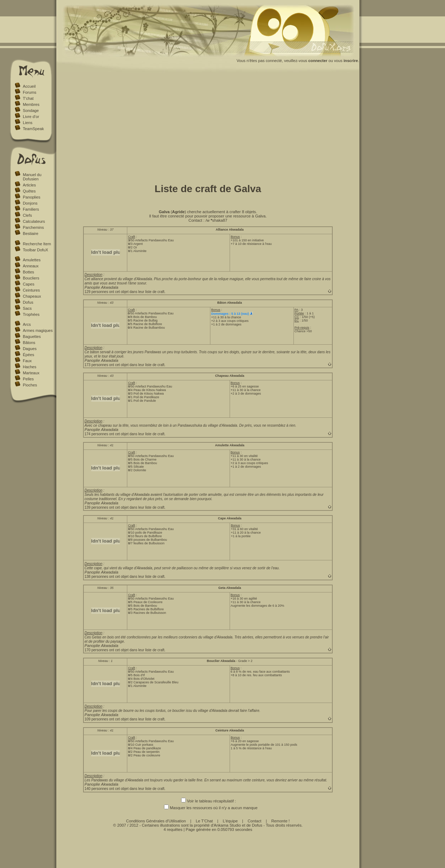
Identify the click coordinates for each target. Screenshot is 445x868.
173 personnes (96, 365)
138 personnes (96, 577)
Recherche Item (37, 244)
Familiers (31, 209)
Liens (28, 123)
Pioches (30, 385)
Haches (30, 367)
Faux (27, 361)
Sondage (31, 111)
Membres (31, 104)
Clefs (27, 215)
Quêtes (29, 191)
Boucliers (31, 278)
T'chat (28, 98)
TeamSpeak (33, 129)
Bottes (29, 272)
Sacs (27, 308)
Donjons (30, 203)
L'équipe (230, 821)
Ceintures (31, 290)
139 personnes (96, 507)
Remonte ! (281, 821)
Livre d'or (31, 117)
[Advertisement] (208, 126)
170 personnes (96, 650)
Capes (29, 284)
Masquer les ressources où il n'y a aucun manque (208, 808)
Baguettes (32, 337)
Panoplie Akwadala (101, 287)
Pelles (28, 379)
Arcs (27, 324)
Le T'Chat (204, 821)
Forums (30, 92)
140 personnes (96, 789)
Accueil (29, 86)
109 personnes (96, 719)
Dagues (30, 349)
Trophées (31, 314)
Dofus (28, 302)
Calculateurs (34, 221)
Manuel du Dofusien (32, 177)
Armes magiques (38, 330)
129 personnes (96, 292)
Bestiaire (31, 233)
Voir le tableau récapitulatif (207, 801)
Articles (29, 185)
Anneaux (31, 266)
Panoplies (32, 197)
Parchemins (33, 227)
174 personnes (96, 434)
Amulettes (32, 260)
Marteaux (31, 373)
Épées (29, 355)
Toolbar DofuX (35, 250)
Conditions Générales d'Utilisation (156, 821)
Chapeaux (32, 296)
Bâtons (29, 343)
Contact (254, 821)
